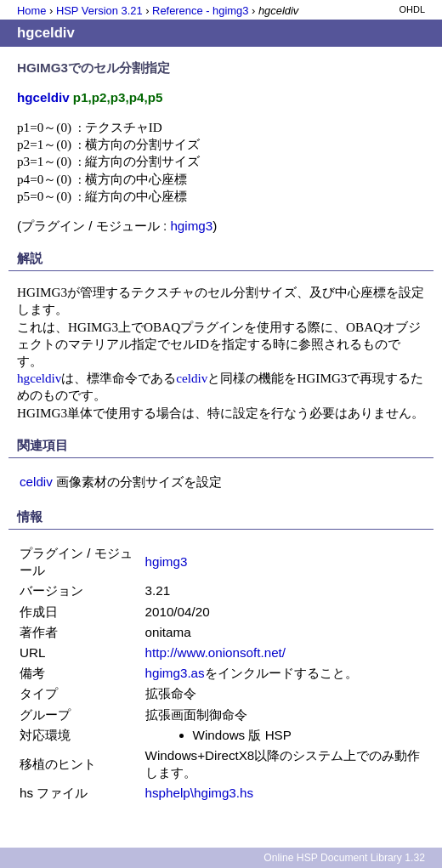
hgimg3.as (175, 673)
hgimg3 (191, 226)
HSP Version (99, 11)
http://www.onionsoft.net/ (215, 652)
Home (31, 11)
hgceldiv (39, 378)
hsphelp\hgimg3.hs (200, 793)
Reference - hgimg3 (200, 11)
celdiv (192, 378)
